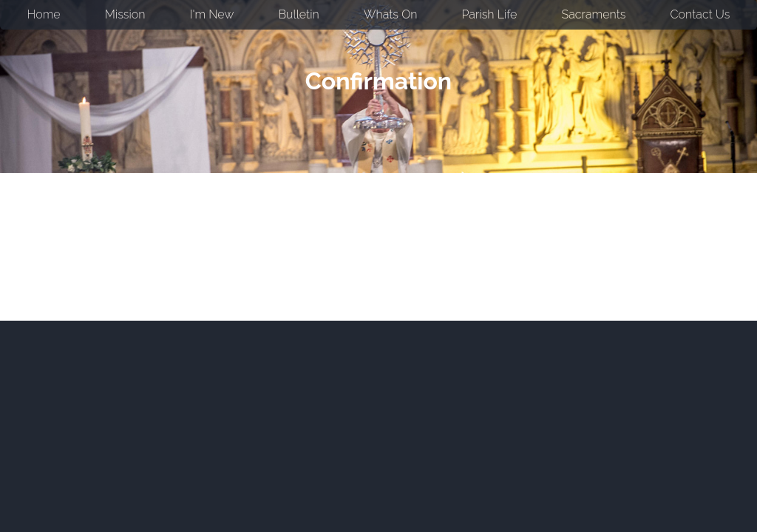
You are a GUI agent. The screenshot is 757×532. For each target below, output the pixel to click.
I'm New (212, 14)
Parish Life (490, 14)
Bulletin (299, 14)
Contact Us (700, 14)
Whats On (391, 14)
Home (44, 14)
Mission (125, 14)
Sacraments (594, 14)
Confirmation (378, 81)
